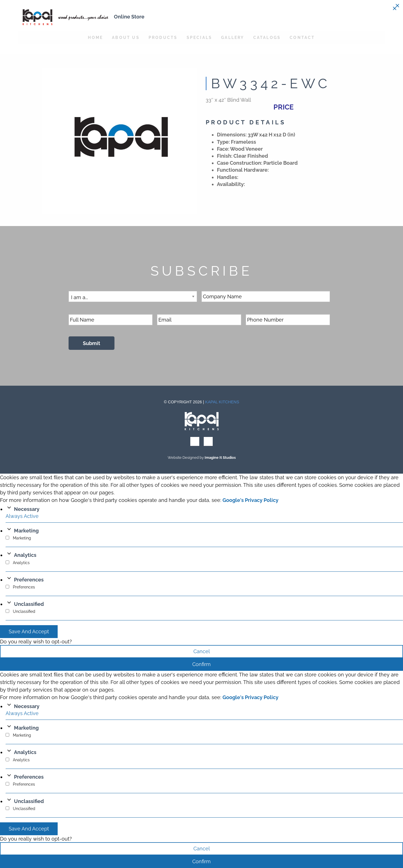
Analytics (25, 555)
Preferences (29, 580)
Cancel (202, 651)
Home (95, 37)
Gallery (233, 37)
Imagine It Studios (220, 458)
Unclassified (29, 604)
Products (163, 37)
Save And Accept (29, 631)
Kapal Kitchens (222, 402)
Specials (200, 37)
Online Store (129, 17)
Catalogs (267, 37)
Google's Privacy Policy (250, 500)
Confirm (201, 664)
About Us (126, 37)
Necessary (27, 509)
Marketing (26, 531)
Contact (302, 37)
